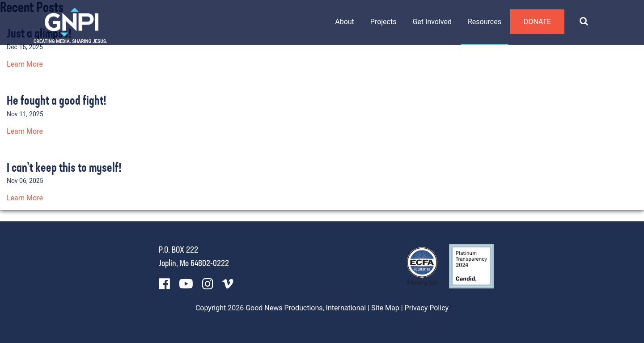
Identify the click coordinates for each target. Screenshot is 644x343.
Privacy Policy (427, 308)
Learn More (25, 64)
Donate (537, 22)
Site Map (385, 308)
